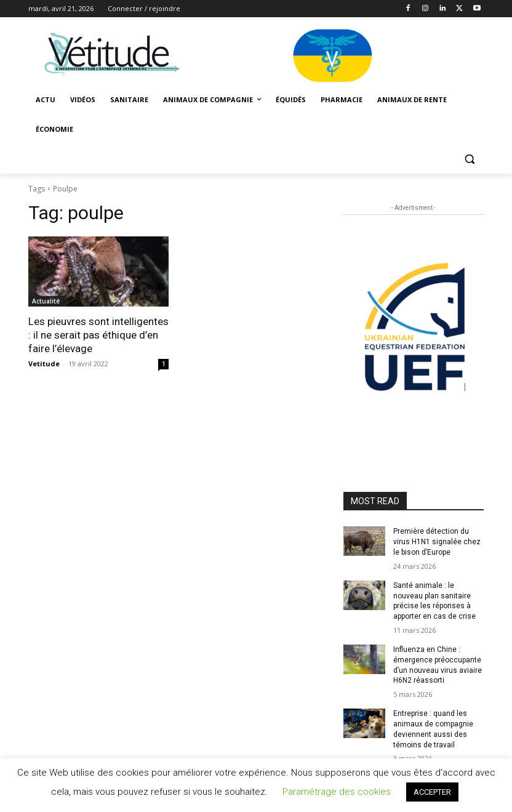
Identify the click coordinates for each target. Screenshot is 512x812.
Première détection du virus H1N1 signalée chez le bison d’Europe (437, 542)
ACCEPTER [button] (432, 792)
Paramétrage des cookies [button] (337, 792)
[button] (469, 159)
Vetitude (44, 364)
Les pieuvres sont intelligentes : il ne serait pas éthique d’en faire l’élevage (98, 335)
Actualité (46, 301)
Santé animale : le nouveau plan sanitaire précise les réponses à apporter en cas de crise (434, 601)
